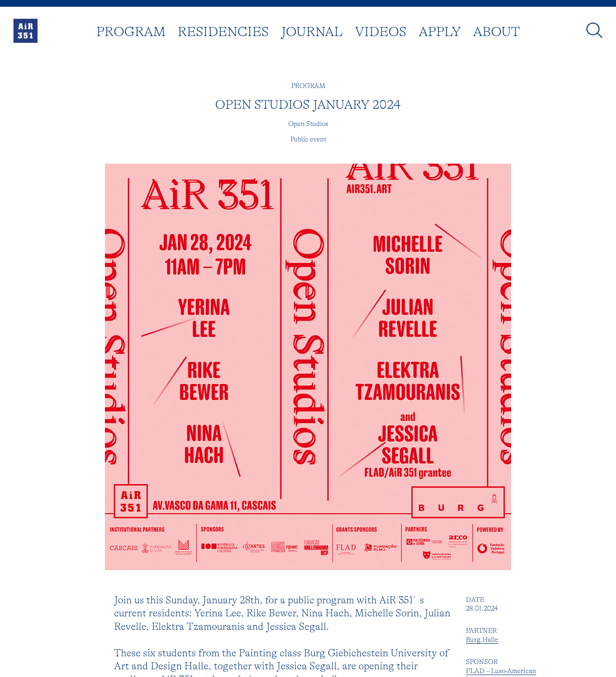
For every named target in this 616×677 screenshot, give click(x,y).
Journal (312, 34)
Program (131, 34)
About (496, 34)
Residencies (223, 34)
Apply (440, 34)
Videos (381, 34)
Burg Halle (482, 641)
